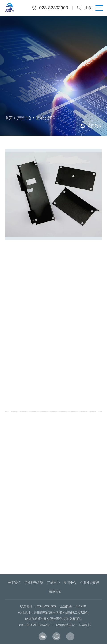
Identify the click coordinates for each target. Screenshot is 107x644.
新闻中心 (70, 582)
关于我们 (14, 582)
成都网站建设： (67, 625)
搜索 (88, 8)
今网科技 (85, 625)
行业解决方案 (34, 582)
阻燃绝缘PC (47, 118)
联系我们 (55, 591)
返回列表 (95, 126)
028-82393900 (54, 8)
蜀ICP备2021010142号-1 (35, 625)
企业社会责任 (90, 582)
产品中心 (26, 118)
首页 (11, 118)
